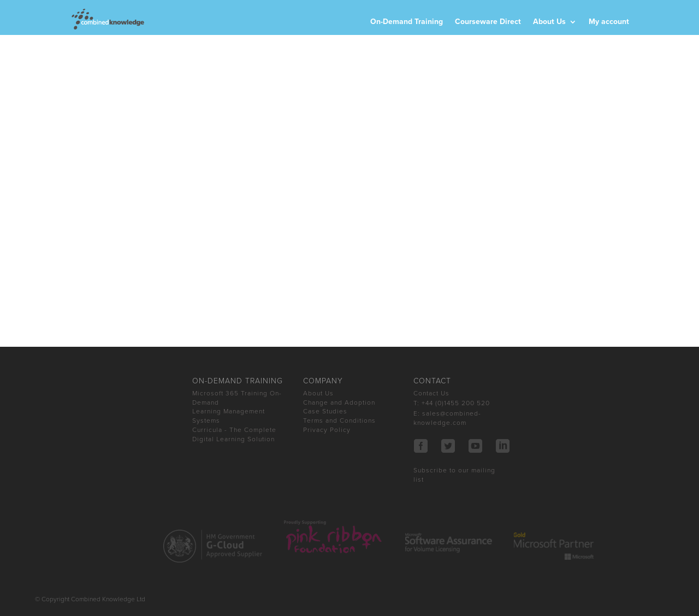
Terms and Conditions (339, 420)
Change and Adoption (339, 402)
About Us (549, 22)
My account (609, 22)
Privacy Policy (327, 430)
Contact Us (431, 393)
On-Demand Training (407, 22)
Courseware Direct (488, 22)
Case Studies (325, 411)
